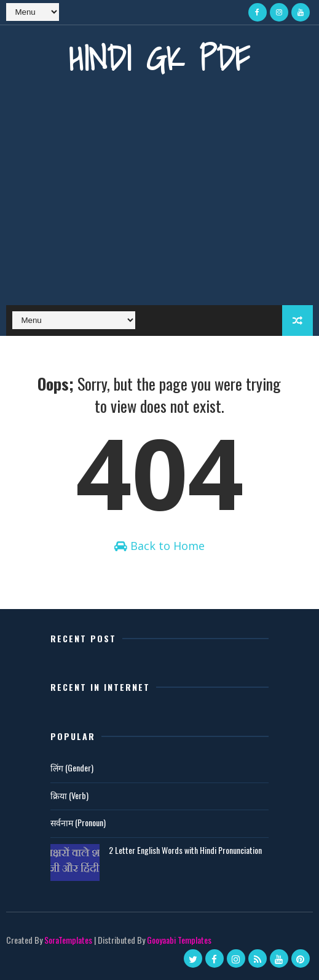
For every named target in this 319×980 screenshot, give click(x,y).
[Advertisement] (159, 201)
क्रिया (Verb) (69, 795)
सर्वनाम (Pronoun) (78, 822)
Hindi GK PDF (159, 58)
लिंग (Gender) (72, 767)
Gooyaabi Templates (179, 940)
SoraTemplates (68, 940)
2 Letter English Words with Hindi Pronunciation (185, 850)
